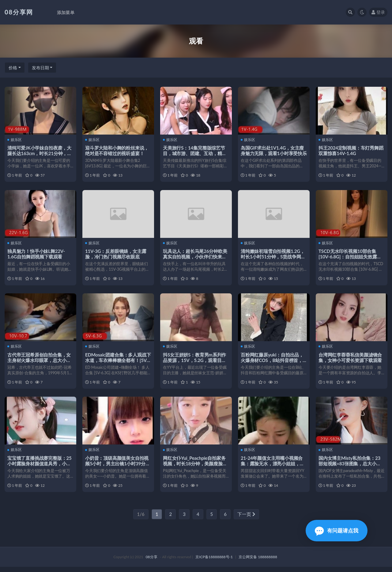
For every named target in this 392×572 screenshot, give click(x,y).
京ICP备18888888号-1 (214, 562)
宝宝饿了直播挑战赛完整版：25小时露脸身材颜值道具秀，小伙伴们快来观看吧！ (40, 467)
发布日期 (40, 68)
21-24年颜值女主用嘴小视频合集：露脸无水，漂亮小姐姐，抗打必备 (273, 467)
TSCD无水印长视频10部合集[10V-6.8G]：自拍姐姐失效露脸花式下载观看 (350, 258)
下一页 (246, 519)
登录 (378, 12)
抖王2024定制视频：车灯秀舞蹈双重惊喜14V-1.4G (351, 151)
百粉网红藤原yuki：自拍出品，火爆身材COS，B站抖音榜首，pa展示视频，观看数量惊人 (272, 363)
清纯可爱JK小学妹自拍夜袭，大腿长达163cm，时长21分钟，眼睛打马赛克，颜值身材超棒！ (40, 153)
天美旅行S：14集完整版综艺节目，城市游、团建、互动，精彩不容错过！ (195, 153)
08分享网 (19, 12)
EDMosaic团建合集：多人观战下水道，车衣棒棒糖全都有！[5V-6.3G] (116, 363)
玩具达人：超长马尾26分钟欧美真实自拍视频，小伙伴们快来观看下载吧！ (195, 258)
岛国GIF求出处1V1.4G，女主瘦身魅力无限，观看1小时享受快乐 (273, 153)
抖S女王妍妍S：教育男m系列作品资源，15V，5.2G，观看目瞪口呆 (195, 363)
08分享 (152, 562)
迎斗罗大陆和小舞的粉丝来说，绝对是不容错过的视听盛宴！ (117, 151)
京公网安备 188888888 (258, 562)
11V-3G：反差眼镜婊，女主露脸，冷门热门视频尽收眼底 (116, 255)
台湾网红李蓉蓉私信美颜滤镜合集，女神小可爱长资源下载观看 (351, 360)
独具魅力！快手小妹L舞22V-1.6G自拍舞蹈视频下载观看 (36, 255)
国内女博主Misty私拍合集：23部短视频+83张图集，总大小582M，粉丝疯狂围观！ (350, 467)
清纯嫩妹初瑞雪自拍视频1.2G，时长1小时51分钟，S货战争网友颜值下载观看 (273, 258)
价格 (13, 68)
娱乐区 (15, 140)
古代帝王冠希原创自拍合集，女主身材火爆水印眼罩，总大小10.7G (39, 363)
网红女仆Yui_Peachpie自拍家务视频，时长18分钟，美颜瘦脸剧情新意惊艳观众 (195, 467)
